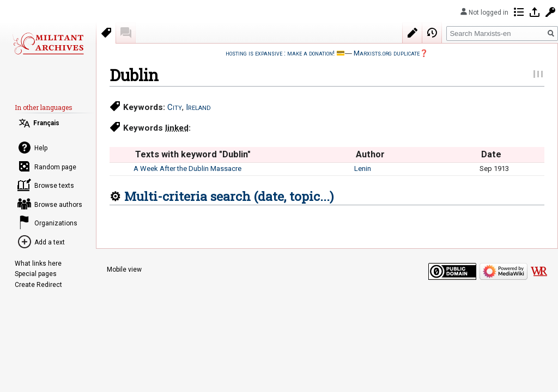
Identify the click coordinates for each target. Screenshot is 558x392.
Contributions (519, 12)
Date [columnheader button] (491, 154)
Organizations (56, 223)
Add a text (50, 242)
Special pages (36, 274)
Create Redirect (38, 285)
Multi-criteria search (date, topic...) (229, 196)
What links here (38, 264)
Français (46, 123)
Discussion (126, 33)
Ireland (198, 107)
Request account (550, 12)
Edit (413, 33)
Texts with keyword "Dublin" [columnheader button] (193, 154)
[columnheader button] (121, 155)
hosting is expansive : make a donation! (280, 53)
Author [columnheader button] (370, 154)
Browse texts (54, 186)
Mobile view (124, 269)
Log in (535, 12)
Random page (55, 167)
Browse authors (58, 205)
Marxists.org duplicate (387, 53)
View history (432, 33)
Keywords (106, 33)
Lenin (363, 169)
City (175, 107)
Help (41, 148)
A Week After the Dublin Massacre (187, 169)
